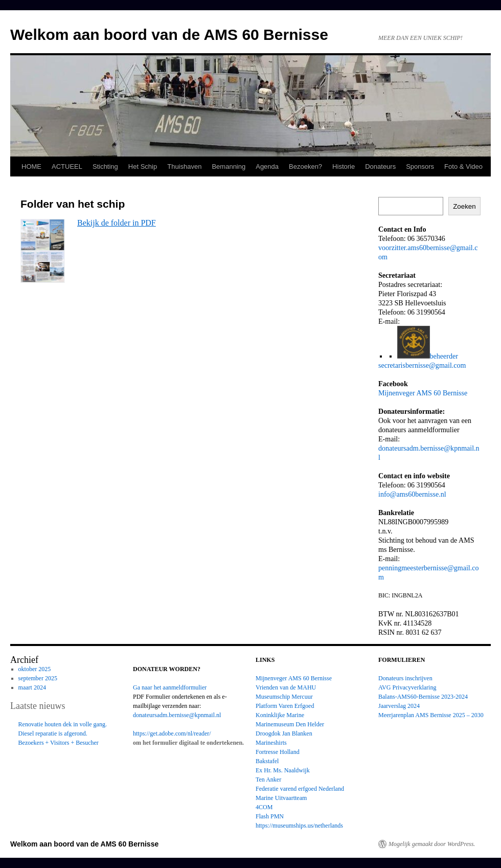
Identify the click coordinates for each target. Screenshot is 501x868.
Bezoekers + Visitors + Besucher (59, 743)
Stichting (105, 166)
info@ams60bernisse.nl (412, 494)
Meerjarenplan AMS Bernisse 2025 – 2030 (431, 715)
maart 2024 (32, 687)
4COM (264, 807)
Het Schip (143, 166)
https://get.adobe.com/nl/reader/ (172, 733)
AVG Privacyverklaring (407, 687)
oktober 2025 (35, 669)
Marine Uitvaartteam (281, 798)
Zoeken (464, 206)
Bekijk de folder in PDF (117, 223)
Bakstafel (267, 761)
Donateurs (380, 166)
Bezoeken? (305, 166)
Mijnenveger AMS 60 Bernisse (423, 393)
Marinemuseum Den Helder (290, 724)
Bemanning (229, 166)
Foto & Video (463, 166)
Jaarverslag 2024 (399, 706)
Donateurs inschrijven (405, 678)
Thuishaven (184, 166)
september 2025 (38, 678)
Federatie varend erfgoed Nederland (300, 789)
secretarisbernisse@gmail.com (422, 365)
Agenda (267, 166)
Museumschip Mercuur (284, 697)
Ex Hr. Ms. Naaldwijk (283, 770)
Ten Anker (268, 780)
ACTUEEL (67, 166)
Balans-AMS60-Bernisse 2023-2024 (423, 697)
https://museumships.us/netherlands (299, 826)
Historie (344, 166)
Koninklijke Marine (280, 715)
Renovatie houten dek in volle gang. (63, 724)
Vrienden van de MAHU (286, 687)
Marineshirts (271, 743)
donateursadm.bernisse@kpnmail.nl (177, 715)
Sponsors (420, 166)
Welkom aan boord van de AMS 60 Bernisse (169, 35)
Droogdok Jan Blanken (284, 733)
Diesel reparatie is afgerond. (53, 733)
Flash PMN (270, 816)
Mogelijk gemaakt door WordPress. (432, 844)
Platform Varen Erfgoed (285, 706)
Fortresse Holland (278, 752)
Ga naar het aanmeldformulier (170, 687)
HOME (31, 166)
